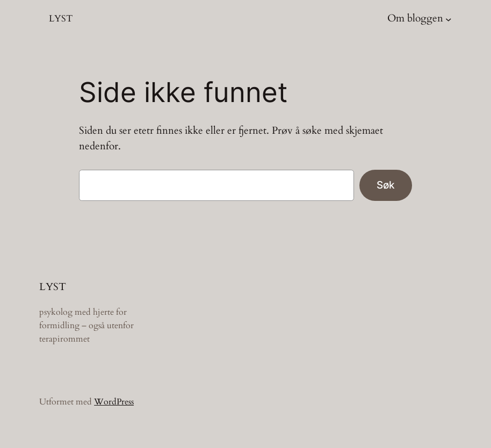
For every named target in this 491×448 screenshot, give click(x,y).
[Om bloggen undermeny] (449, 19)
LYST (61, 19)
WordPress (114, 402)
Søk (386, 185)
